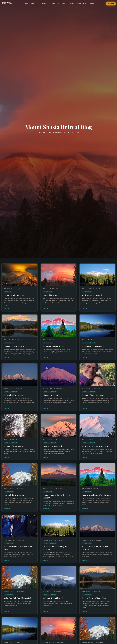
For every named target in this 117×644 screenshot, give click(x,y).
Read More (8, 308)
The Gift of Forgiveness (13, 446)
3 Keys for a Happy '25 (52, 395)
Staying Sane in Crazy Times (94, 295)
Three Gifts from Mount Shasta (95, 598)
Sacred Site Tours (59, 4)
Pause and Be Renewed (52, 446)
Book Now (111, 4)
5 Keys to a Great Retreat (14, 346)
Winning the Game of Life (53, 346)
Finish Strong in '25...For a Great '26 (96, 446)
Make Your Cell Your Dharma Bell (18, 598)
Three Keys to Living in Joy (93, 346)
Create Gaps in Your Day (14, 295)
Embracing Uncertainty (13, 395)
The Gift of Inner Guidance (93, 395)
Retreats (44, 4)
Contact (92, 4)
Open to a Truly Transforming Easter (97, 495)
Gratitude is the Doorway (14, 495)
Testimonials (81, 4)
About (34, 4)
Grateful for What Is (51, 295)
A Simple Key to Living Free (54, 598)
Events (71, 4)
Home (26, 4)
